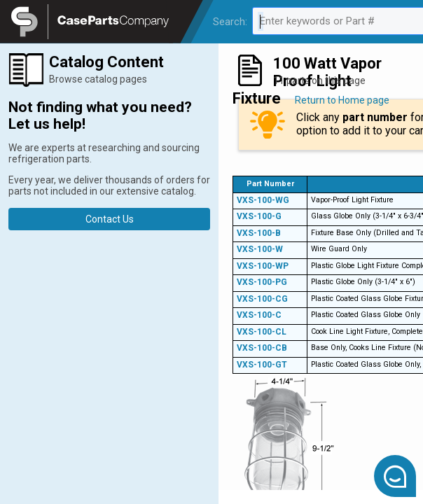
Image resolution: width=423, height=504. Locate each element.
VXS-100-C (259, 315)
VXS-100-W (260, 249)
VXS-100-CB (262, 348)
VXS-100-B (259, 233)
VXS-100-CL (262, 332)
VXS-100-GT (262, 365)
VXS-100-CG (262, 299)
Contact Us (110, 219)
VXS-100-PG (262, 282)
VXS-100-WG (263, 200)
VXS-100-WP (263, 266)
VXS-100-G (259, 216)
